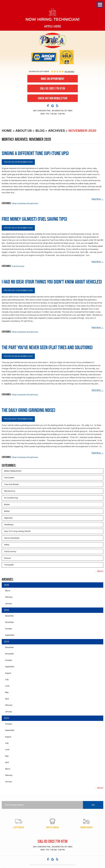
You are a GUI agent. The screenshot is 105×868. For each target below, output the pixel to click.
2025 (6, 610)
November (9, 622)
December (9, 616)
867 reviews (69, 72)
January (8, 604)
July (7, 679)
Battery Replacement (13, 471)
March (8, 591)
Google (53, 106)
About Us (24, 131)
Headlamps (9, 525)
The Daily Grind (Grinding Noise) (29, 410)
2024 (6, 642)
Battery (7, 511)
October (8, 629)
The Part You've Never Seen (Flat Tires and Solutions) (47, 347)
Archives (56, 131)
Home (7, 131)
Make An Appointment (53, 79)
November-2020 (82, 131)
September (10, 635)
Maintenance (10, 491)
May (7, 692)
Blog (40, 131)
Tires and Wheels (11, 484)
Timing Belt (9, 565)
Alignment (8, 518)
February (9, 597)
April (7, 699)
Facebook (48, 106)
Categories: (9, 465)
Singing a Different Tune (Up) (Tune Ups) (35, 153)
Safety (7, 545)
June (7, 686)
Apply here (53, 26)
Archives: (8, 579)
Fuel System (9, 478)
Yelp (57, 106)
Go (93, 805)
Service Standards (12, 538)
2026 (6, 585)
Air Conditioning (11, 498)
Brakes (7, 504)
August (8, 673)
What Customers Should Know (25, 203)
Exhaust (7, 558)
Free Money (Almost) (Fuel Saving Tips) (34, 219)
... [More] (99, 571)
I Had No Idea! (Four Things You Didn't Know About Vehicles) (52, 282)
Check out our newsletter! (53, 98)
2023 (6, 718)
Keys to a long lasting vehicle (17, 531)
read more (96, 199)
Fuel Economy (18, 266)
